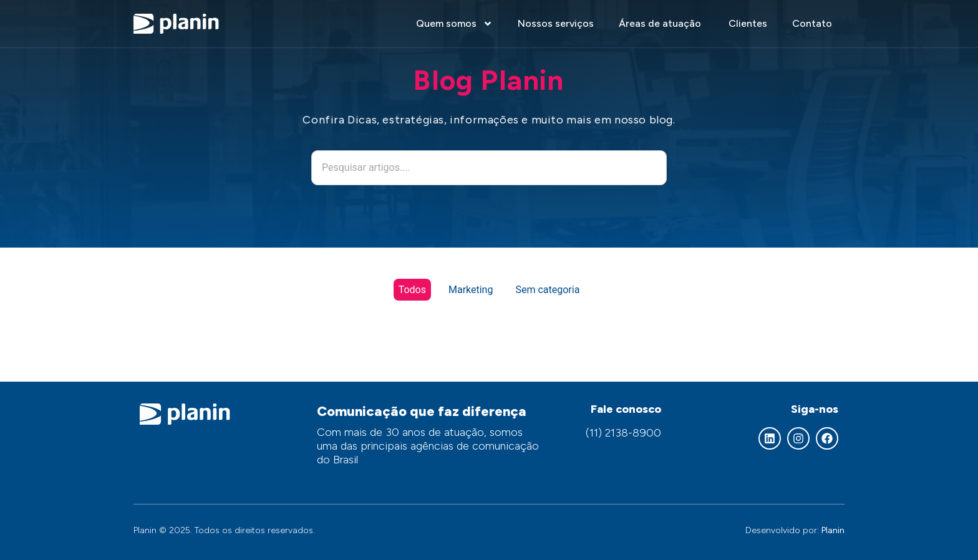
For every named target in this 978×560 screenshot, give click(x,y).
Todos (412, 290)
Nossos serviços (556, 23)
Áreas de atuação (661, 23)
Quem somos (454, 24)
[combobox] (489, 168)
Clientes (748, 23)
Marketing (471, 290)
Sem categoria (547, 290)
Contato (812, 23)
